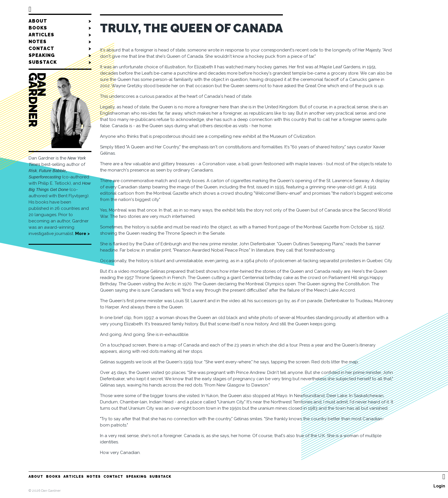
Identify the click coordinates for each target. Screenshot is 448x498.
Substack (60, 62)
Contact (60, 49)
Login (439, 486)
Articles (60, 35)
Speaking (60, 55)
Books (60, 28)
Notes (60, 42)
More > (82, 234)
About (60, 21)
